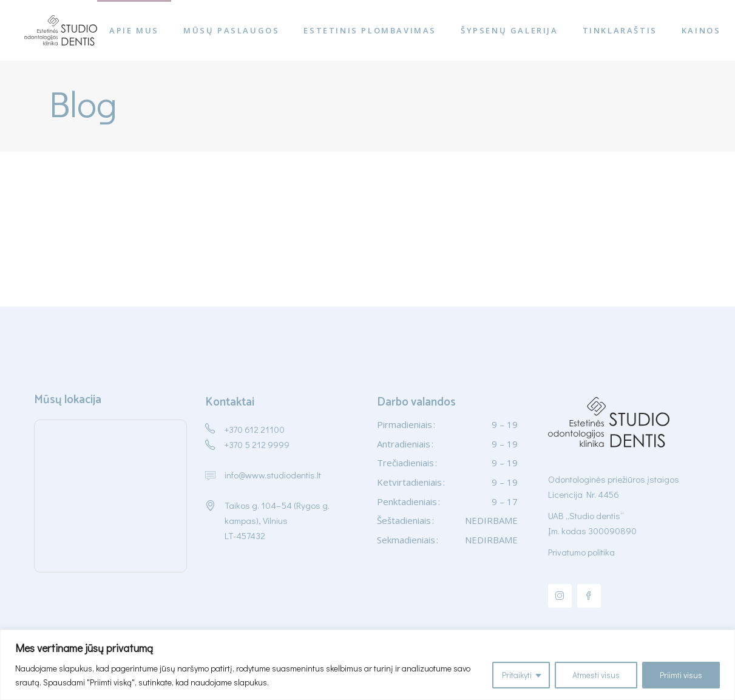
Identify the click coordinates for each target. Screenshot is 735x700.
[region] (367, 665)
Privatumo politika (581, 552)
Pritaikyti (517, 675)
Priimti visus (681, 675)
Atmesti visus (596, 675)
